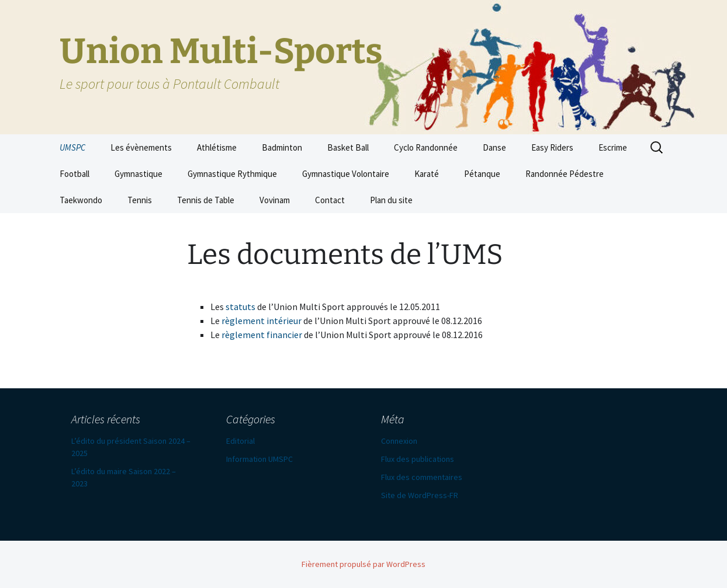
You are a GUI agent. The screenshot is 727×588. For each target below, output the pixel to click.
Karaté (427, 174)
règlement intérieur (262, 321)
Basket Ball (348, 147)
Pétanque (482, 174)
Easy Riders (552, 147)
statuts (240, 307)
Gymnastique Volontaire (346, 174)
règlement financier (262, 335)
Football (75, 174)
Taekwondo (81, 200)
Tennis (140, 200)
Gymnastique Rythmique (232, 174)
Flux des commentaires (422, 477)
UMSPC (72, 147)
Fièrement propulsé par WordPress (363, 564)
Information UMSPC (259, 459)
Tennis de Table (206, 200)
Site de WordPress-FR (420, 495)
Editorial (240, 441)
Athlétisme (217, 147)
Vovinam (275, 200)
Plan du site (391, 200)
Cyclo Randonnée (426, 147)
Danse (494, 147)
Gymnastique (139, 174)
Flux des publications (418, 459)
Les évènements (141, 147)
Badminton (282, 147)
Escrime (613, 147)
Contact (330, 200)
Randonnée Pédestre (565, 174)
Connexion (399, 441)
